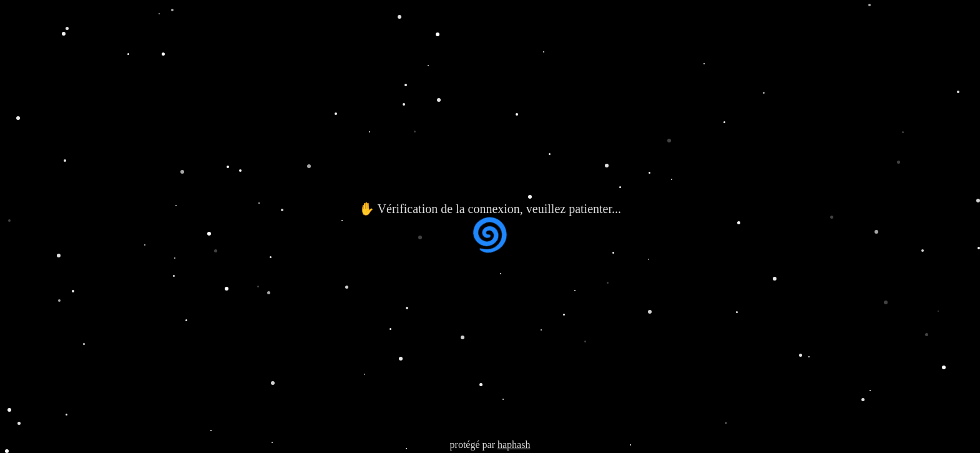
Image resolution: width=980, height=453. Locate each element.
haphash (514, 445)
